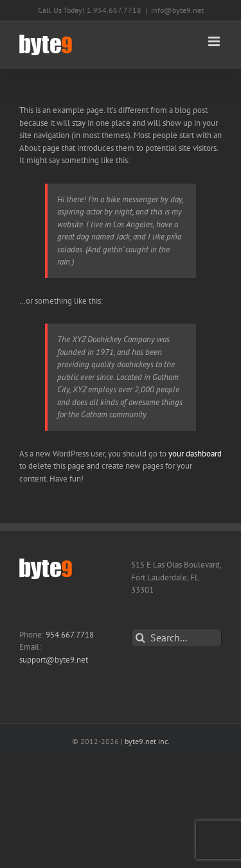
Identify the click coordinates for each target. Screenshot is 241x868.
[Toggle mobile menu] (215, 41)
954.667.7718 (70, 635)
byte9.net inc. (147, 741)
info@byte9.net (177, 10)
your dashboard (195, 454)
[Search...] (177, 638)
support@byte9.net (54, 660)
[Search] (140, 638)
